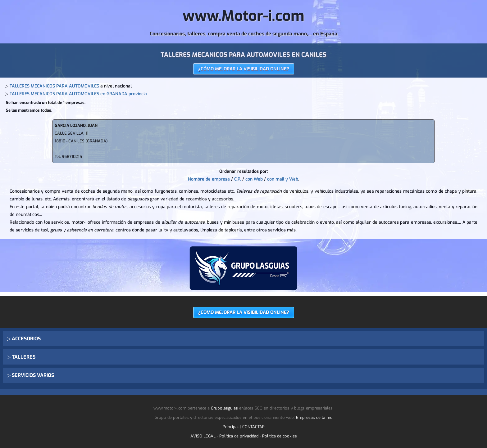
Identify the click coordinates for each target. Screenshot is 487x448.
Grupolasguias (224, 408)
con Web (254, 179)
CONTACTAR (253, 427)
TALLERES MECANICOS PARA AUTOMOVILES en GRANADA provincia (78, 94)
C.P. (238, 179)
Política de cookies (280, 436)
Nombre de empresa (209, 179)
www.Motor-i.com (243, 16)
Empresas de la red (314, 417)
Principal (231, 427)
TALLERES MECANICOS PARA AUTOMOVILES (54, 86)
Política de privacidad (239, 436)
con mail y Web (283, 179)
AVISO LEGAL (203, 436)
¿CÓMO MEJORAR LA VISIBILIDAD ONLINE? (244, 69)
